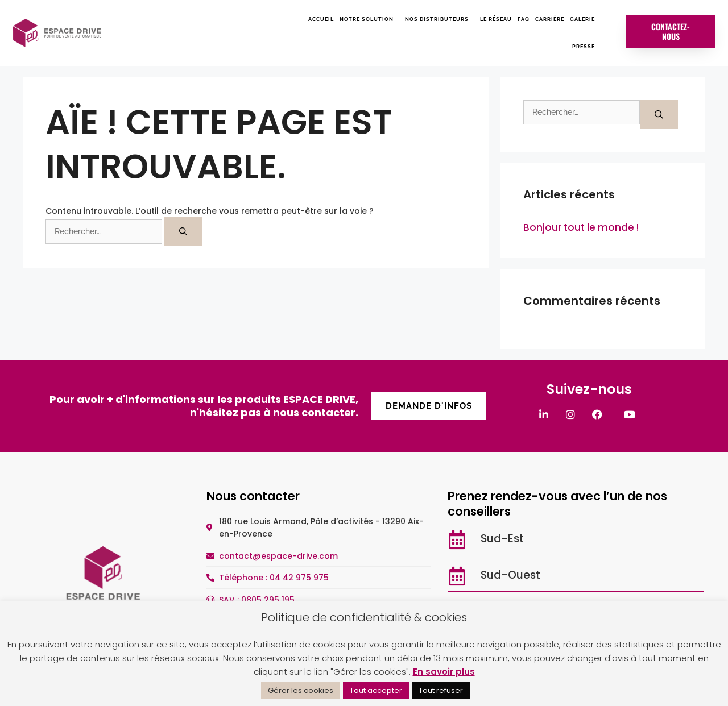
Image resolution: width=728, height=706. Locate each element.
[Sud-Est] (457, 540)
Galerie (582, 19)
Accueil (321, 19)
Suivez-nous (589, 389)
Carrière (550, 19)
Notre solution (369, 19)
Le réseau (496, 19)
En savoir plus (444, 672)
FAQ (524, 19)
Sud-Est (502, 539)
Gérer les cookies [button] (301, 690)
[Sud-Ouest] (457, 576)
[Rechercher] (183, 231)
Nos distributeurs (440, 19)
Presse (584, 47)
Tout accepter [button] (376, 690)
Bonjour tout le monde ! (581, 227)
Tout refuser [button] (441, 690)
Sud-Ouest (510, 575)
